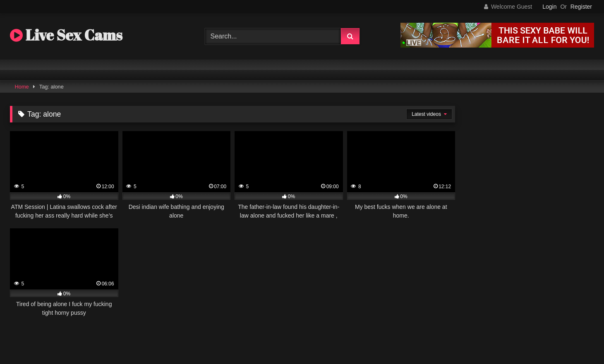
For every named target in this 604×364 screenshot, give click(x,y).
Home (22, 87)
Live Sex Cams (66, 35)
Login (549, 7)
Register (581, 7)
